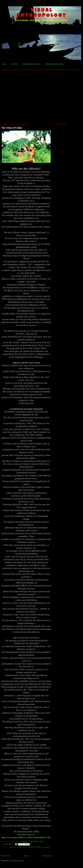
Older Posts (47, 856)
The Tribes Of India (12, 128)
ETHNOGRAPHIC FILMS (31, 64)
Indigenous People (26, 847)
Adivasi (12, 847)
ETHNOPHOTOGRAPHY (54, 64)
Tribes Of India (43, 847)
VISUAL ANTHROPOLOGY (42, 13)
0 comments (8, 844)
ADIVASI (14, 64)
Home (5, 64)
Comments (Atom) (17, 861)
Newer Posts (6, 856)
